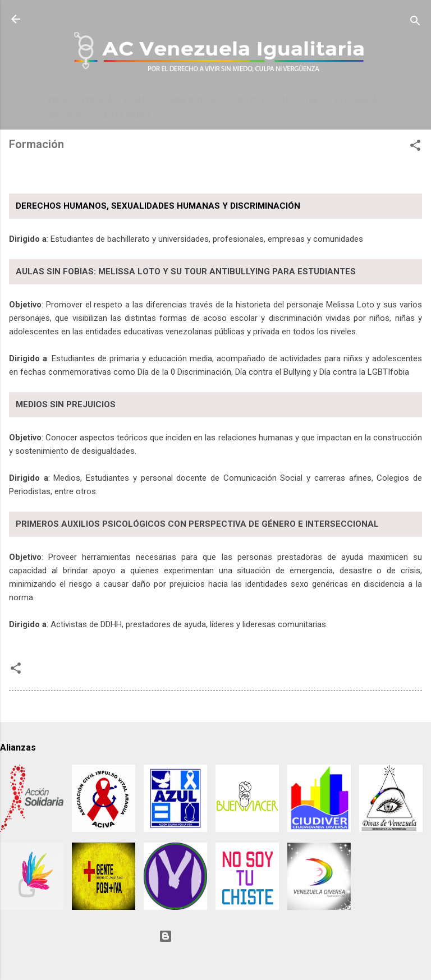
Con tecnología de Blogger (215, 936)
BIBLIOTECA (194, 100)
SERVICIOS (68, 116)
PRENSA (97, 100)
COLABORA (356, 100)
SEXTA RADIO (125, 116)
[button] (415, 147)
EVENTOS (142, 100)
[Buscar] (415, 23)
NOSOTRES (303, 100)
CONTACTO (249, 100)
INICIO (59, 100)
